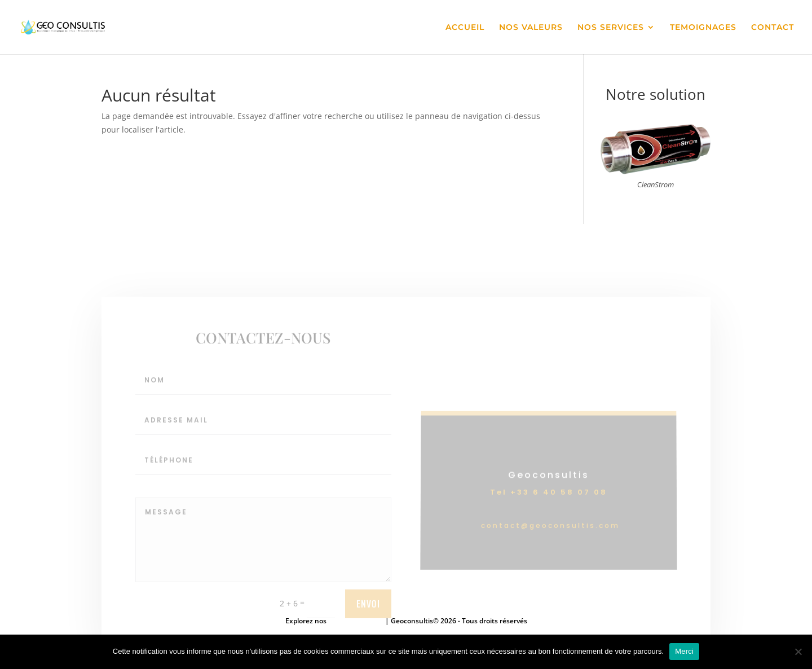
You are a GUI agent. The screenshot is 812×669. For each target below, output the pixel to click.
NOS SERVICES (611, 28)
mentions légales (357, 621)
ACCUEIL (465, 28)
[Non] (798, 652)
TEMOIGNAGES (703, 28)
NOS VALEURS (531, 28)
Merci (684, 651)
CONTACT (773, 28)
